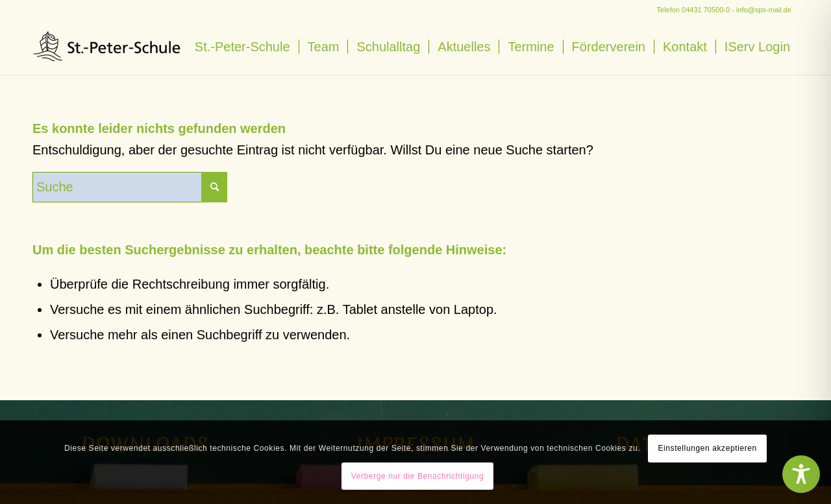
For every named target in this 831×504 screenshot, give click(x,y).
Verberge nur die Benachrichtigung (418, 476)
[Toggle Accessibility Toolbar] (801, 474)
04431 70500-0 (706, 10)
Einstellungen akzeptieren (707, 448)
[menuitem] (242, 47)
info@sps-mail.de (764, 10)
